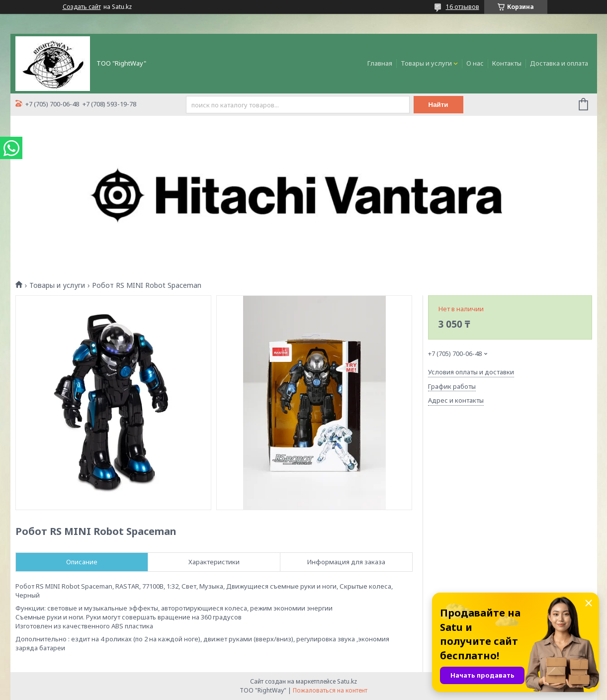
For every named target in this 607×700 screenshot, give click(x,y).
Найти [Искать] (438, 105)
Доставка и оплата (559, 63)
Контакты (507, 63)
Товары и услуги (426, 63)
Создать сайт (82, 7)
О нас (475, 63)
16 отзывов (463, 7)
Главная (380, 63)
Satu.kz (347, 681)
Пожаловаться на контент (330, 690)
